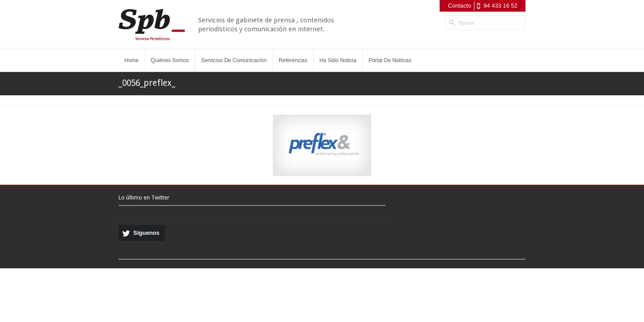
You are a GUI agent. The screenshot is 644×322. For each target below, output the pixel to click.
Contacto (459, 6)
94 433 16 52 (500, 6)
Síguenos (146, 233)
